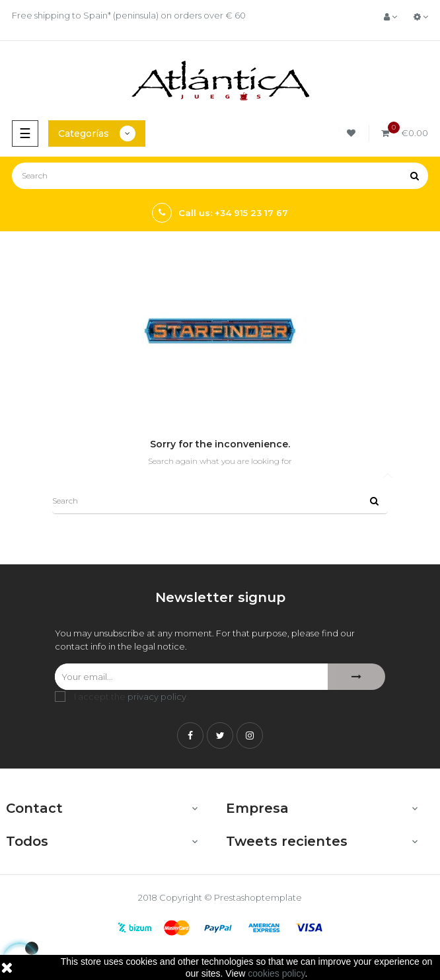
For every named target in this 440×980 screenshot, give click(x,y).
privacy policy (157, 697)
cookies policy (276, 973)
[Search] (220, 176)
